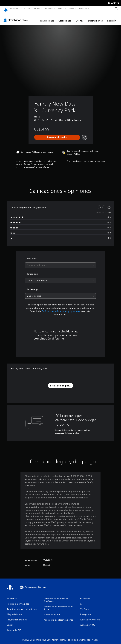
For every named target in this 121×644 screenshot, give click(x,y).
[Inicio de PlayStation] (6, 9)
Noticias (61, 9)
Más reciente (47, 18)
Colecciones (65, 18)
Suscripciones (95, 18)
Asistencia (83, 9)
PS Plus (37, 9)
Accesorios (49, 9)
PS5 (22, 9)
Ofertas (80, 18)
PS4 (29, 9)
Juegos (13, 9)
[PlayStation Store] (16, 17)
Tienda (72, 9)
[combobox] (60, 262)
